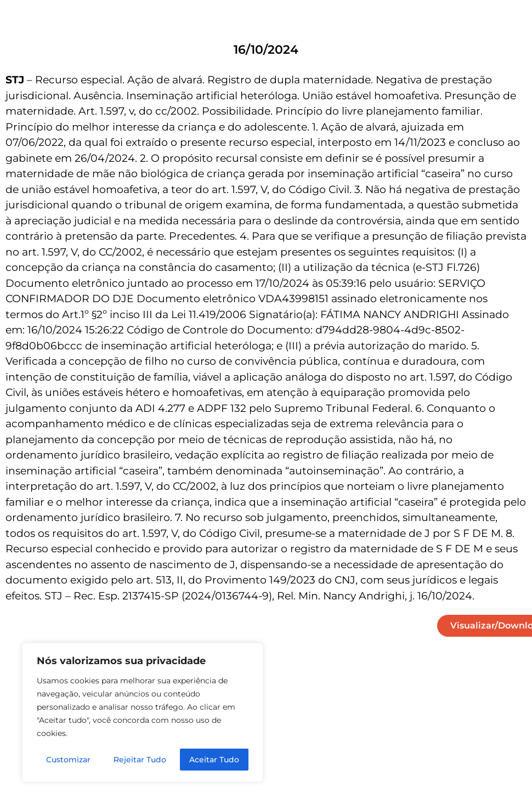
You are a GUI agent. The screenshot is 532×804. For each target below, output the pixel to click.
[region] (143, 712)
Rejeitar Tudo (140, 760)
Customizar (68, 760)
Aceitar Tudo (214, 760)
